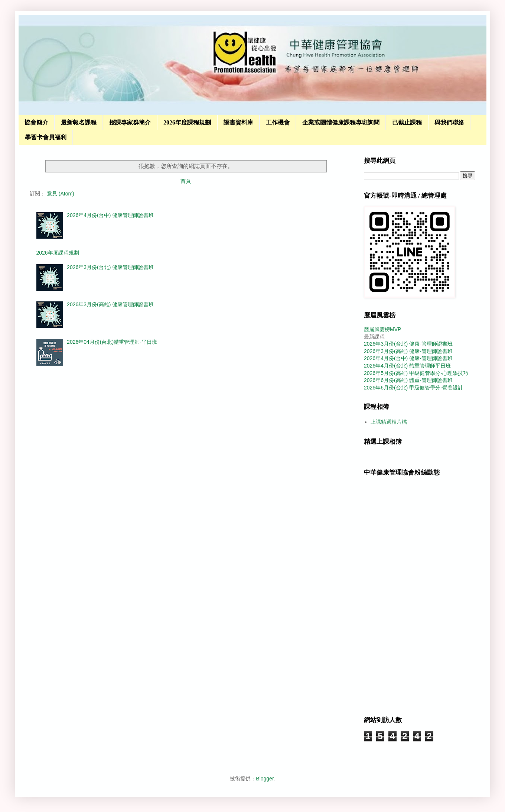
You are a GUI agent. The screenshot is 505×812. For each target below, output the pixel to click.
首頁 (186, 181)
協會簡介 (36, 122)
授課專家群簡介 (130, 122)
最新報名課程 (79, 122)
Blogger (265, 779)
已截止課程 (407, 122)
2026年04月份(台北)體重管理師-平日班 (112, 342)
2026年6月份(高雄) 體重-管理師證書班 (408, 380)
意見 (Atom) (61, 194)
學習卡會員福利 (46, 137)
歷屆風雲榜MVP (382, 329)
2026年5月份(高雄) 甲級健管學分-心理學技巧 (416, 373)
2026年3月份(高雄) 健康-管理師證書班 (408, 351)
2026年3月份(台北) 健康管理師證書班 (110, 267)
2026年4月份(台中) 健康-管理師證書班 (408, 358)
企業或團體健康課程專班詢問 (341, 122)
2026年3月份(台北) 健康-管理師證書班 (408, 344)
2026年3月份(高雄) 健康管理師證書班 (110, 304)
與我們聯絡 (449, 122)
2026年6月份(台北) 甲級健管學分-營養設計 (413, 388)
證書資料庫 (238, 122)
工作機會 (278, 122)
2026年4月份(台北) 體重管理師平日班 (407, 366)
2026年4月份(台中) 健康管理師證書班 (110, 215)
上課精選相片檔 (389, 422)
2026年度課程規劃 (187, 122)
